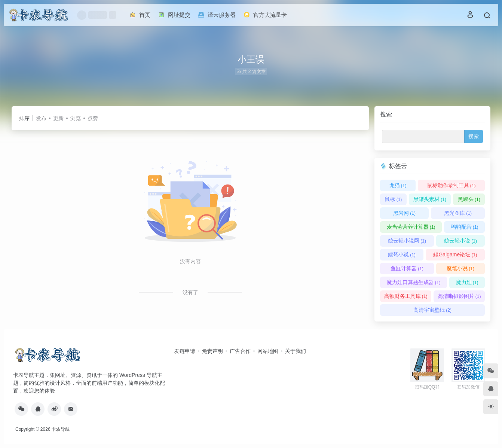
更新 (58, 118)
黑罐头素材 (430, 199)
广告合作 (240, 351)
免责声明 (212, 351)
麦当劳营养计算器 (411, 227)
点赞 (93, 118)
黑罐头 (469, 199)
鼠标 (393, 199)
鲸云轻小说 (460, 241)
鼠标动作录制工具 (452, 185)
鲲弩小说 (402, 255)
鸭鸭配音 (465, 227)
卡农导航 (61, 429)
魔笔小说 (460, 268)
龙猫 (398, 185)
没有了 (190, 292)
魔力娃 (467, 282)
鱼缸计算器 (407, 268)
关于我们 (296, 351)
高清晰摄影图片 (459, 296)
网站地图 (268, 351)
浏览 (76, 118)
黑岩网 (404, 213)
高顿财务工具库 (406, 296)
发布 (41, 118)
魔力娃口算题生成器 (414, 282)
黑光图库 (458, 213)
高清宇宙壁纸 (432, 310)
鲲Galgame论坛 (455, 255)
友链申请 (185, 351)
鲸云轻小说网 (407, 241)
